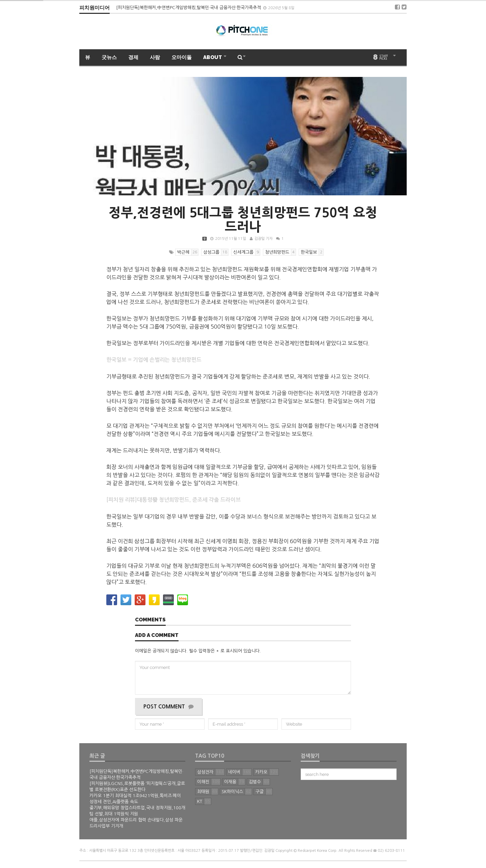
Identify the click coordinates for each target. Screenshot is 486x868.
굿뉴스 (109, 57)
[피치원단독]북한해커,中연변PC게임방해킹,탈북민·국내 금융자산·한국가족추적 (189, 8)
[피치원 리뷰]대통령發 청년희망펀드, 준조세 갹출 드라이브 (173, 500)
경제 (133, 57)
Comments (150, 620)
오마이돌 (182, 57)
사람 (155, 57)
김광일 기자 (263, 239)
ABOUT (213, 57)
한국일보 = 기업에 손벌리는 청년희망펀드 (154, 360)
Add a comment (157, 636)
